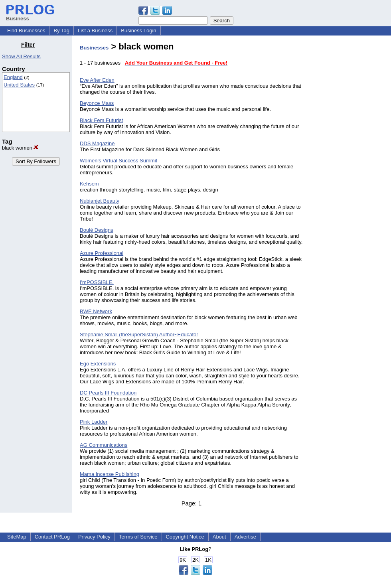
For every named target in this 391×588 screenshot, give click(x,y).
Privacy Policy (94, 537)
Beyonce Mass (97, 103)
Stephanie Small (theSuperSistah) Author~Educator (139, 334)
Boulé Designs (97, 230)
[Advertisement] (350, 161)
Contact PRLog (52, 537)
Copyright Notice (185, 537)
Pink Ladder (94, 422)
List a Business (95, 31)
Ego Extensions (98, 364)
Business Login (138, 31)
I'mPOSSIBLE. (97, 282)
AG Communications (104, 445)
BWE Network (96, 311)
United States (19, 85)
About (219, 537)
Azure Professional (102, 253)
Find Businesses (26, 31)
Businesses (94, 48)
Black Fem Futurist (101, 120)
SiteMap (17, 537)
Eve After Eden (97, 80)
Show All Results (21, 56)
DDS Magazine (97, 143)
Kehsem (89, 184)
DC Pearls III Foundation (108, 393)
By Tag (61, 31)
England (13, 77)
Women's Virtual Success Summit (118, 161)
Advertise (245, 537)
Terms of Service (138, 537)
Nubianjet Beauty (100, 201)
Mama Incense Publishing (110, 474)
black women (20, 148)
